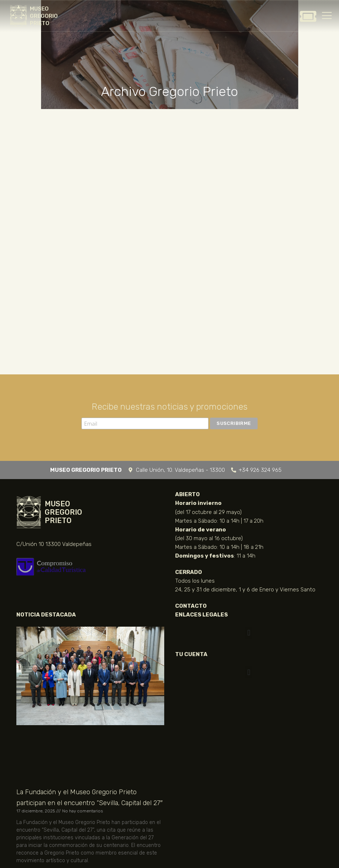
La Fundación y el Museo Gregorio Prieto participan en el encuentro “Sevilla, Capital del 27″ (89, 797)
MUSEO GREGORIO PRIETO (44, 16)
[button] (249, 633)
